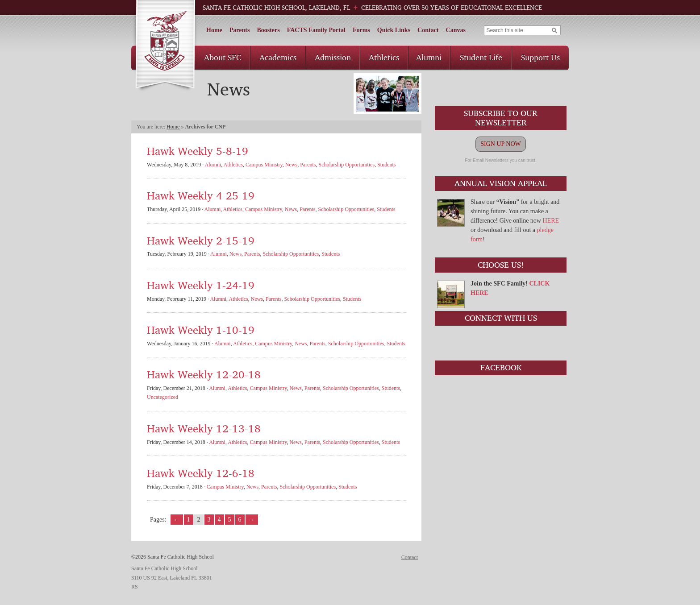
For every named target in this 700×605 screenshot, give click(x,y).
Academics (278, 57)
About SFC (223, 57)
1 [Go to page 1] (189, 520)
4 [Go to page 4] (219, 520)
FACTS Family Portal (316, 30)
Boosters (268, 30)
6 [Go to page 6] (240, 520)
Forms (361, 30)
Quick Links (394, 30)
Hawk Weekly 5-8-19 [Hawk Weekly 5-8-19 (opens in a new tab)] (198, 151)
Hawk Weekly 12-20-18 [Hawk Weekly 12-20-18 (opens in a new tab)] (204, 374)
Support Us (540, 57)
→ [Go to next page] (252, 520)
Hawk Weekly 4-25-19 (201, 195)
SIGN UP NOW (500, 144)
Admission (333, 57)
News (291, 165)
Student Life (481, 57)
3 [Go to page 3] (209, 520)
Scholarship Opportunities (346, 165)
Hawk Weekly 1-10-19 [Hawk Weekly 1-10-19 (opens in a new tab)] (201, 329)
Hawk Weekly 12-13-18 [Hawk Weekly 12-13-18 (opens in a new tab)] (204, 428)
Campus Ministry (264, 165)
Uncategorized (162, 397)
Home (214, 30)
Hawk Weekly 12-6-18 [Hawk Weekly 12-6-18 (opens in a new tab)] (201, 473)
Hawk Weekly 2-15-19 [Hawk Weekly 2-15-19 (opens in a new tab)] (201, 240)
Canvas (456, 30)
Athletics (384, 57)
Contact (428, 30)
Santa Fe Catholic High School (165, 46)
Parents (240, 30)
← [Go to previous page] (177, 520)
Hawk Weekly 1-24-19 (201, 285)
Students (386, 165)
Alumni (429, 57)
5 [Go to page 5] (230, 520)
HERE (551, 221)
